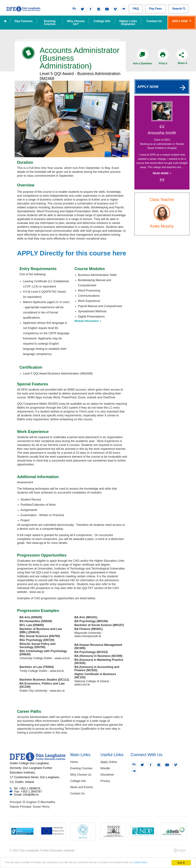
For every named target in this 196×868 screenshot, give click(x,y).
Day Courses (24, 21)
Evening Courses (50, 23)
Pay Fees (156, 9)
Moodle (105, 768)
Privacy (105, 781)
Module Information (88, 321)
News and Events (82, 787)
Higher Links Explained (128, 23)
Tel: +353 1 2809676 (25, 788)
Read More (162, 173)
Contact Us (77, 793)
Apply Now (182, 21)
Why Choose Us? (76, 23)
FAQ (136, 9)
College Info (102, 21)
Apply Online (109, 762)
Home (74, 762)
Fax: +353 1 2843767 (26, 791)
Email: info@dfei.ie (24, 795)
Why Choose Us (81, 775)
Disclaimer (107, 775)
